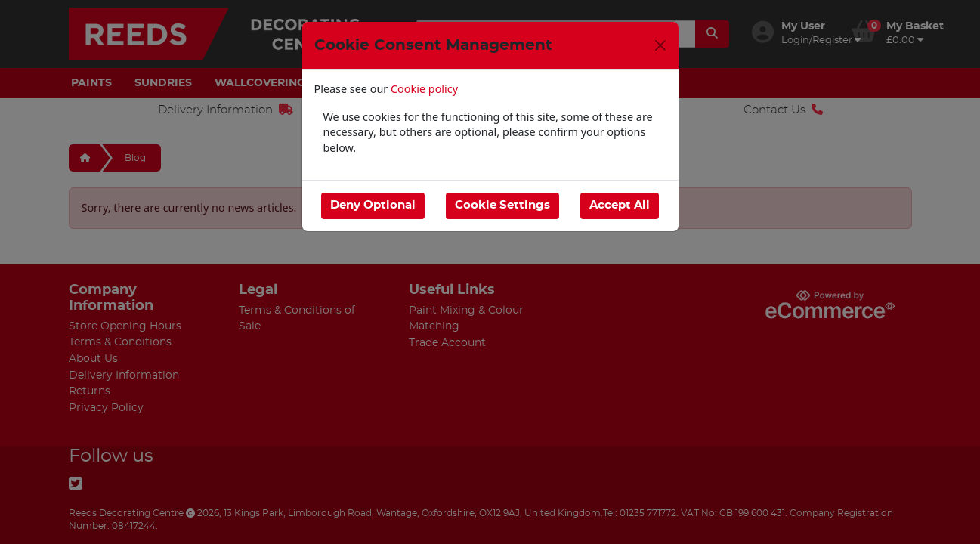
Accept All (620, 205)
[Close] (660, 45)
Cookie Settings (502, 205)
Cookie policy (424, 89)
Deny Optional (373, 205)
